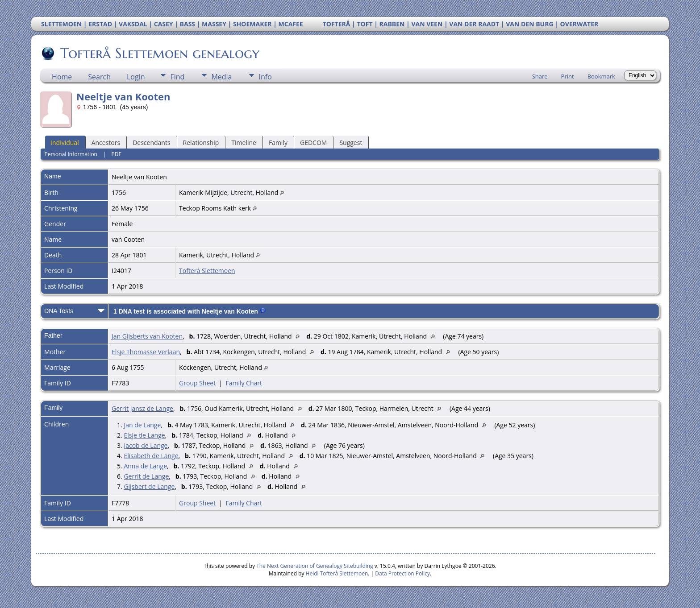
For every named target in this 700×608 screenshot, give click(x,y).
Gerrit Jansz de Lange (142, 408)
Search (99, 77)
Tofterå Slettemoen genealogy (159, 53)
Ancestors (106, 143)
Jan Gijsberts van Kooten (147, 336)
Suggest (351, 143)
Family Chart (244, 383)
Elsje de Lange (144, 435)
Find (177, 77)
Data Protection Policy (402, 573)
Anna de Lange (145, 466)
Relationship (201, 143)
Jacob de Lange (146, 445)
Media (221, 77)
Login (136, 77)
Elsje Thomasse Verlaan (146, 352)
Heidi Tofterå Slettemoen (337, 573)
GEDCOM (313, 143)
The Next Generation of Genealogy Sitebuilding (315, 566)
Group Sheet (197, 383)
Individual (65, 143)
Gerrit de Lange (146, 476)
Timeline (244, 143)
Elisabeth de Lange (151, 456)
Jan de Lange (142, 425)
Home (62, 77)
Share (540, 76)
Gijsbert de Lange (149, 486)
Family (278, 143)
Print (568, 76)
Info (265, 77)
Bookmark (601, 76)
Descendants (151, 143)
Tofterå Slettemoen (207, 271)
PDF (117, 154)
